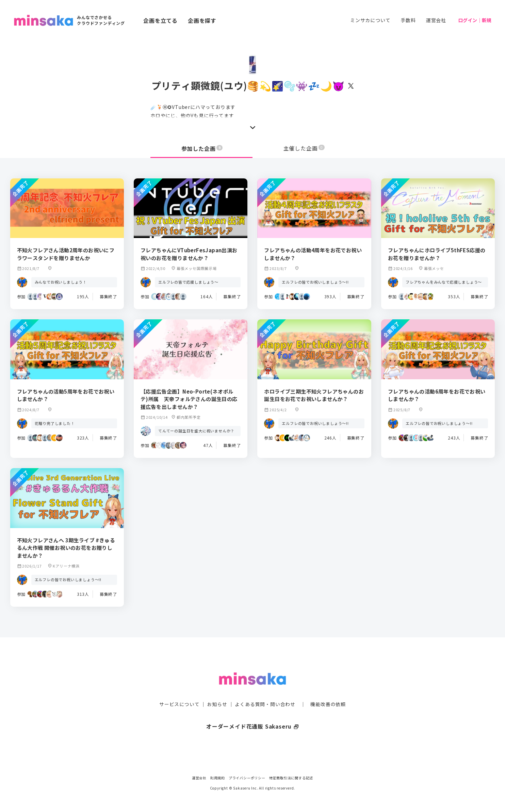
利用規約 (218, 778)
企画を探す (202, 20)
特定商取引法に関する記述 (291, 778)
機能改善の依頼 (328, 691)
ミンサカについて (370, 20)
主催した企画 (304, 148)
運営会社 (436, 20)
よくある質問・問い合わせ (265, 691)
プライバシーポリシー (247, 778)
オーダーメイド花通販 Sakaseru (253, 713)
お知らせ (217, 691)
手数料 (408, 20)
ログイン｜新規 (475, 20)
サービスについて (179, 691)
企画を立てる (160, 20)
